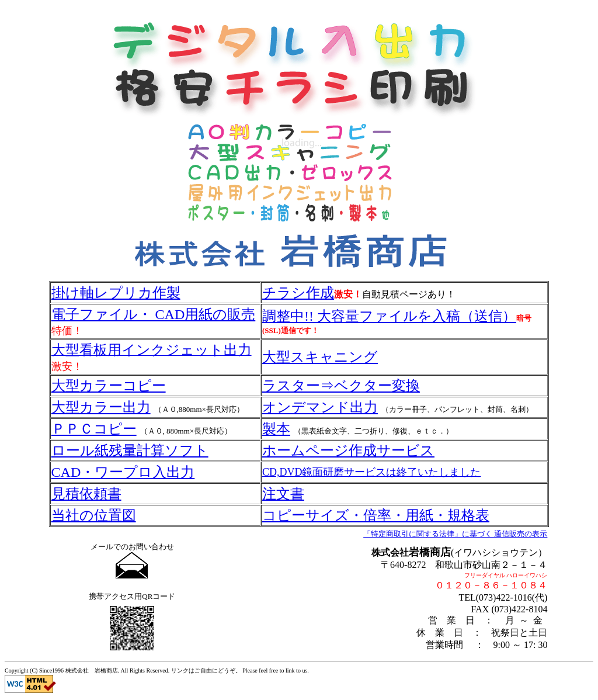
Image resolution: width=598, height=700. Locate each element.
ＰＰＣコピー (94, 429)
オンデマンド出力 (320, 407)
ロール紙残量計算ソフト (130, 451)
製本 (276, 429)
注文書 (283, 494)
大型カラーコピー (109, 386)
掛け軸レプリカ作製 (116, 293)
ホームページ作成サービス (348, 451)
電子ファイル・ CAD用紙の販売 (154, 314)
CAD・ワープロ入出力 (123, 472)
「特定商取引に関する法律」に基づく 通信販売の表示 (455, 534)
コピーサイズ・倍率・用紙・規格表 (376, 515)
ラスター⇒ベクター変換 (341, 386)
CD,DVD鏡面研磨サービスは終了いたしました (372, 472)
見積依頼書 (86, 494)
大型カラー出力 (101, 407)
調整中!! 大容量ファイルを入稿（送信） (389, 316)
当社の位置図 (94, 515)
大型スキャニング (320, 357)
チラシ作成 (298, 293)
